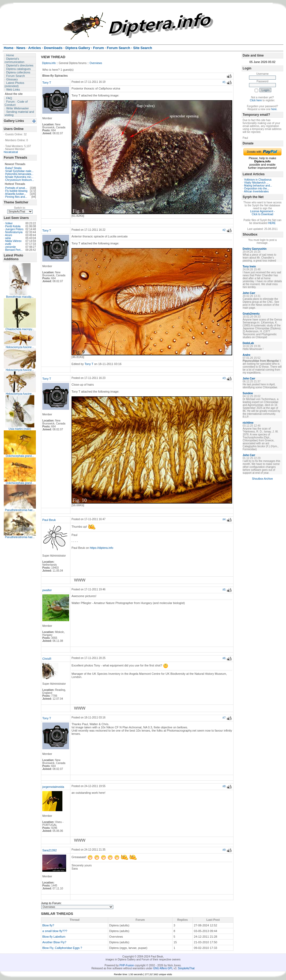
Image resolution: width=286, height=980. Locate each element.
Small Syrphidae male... (20, 171)
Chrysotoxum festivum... (20, 180)
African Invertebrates (256, 191)
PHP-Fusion (127, 965)
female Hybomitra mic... (19, 177)
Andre (247, 355)
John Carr (249, 293)
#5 (224, 590)
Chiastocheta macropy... (20, 329)
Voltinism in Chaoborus (258, 180)
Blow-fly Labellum (54, 937)
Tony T (47, 83)
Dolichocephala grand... (20, 456)
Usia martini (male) (20, 429)
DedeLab (248, 343)
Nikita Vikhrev (14, 241)
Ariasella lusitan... (16, 194)
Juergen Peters (14, 229)
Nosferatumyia (14, 232)
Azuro (9, 235)
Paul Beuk (49, 520)
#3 (224, 378)
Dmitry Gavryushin (255, 249)
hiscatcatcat (11, 152)
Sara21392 (50, 850)
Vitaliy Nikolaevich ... (257, 183)
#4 (224, 519)
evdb (8, 244)
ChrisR (47, 659)
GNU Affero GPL (163, 968)
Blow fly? (48, 925)
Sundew (248, 393)
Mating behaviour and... (258, 186)
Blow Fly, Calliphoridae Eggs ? (62, 948)
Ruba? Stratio (14, 168)
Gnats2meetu (251, 314)
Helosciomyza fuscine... (20, 347)
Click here (256, 100)
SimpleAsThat (186, 968)
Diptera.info (49, 63)
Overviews (96, 63)
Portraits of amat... (16, 188)
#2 (224, 230)
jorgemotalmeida (53, 787)
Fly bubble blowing (16, 191)
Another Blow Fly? (54, 942)
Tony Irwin (249, 267)
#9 (224, 850)
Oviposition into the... (257, 189)
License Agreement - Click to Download (262, 213)
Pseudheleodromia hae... (20, 510)
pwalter (47, 590)
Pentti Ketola (13, 226)
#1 (224, 82)
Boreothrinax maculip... (20, 297)
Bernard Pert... (14, 250)
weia (8, 238)
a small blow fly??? (55, 931)
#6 (224, 658)
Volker (9, 223)
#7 (224, 718)
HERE (272, 223)
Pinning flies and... (16, 197)
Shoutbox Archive (262, 479)
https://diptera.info (102, 548)
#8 (224, 786)
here (274, 109)
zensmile (11, 247)
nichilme (248, 423)
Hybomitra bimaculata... (19, 174)
